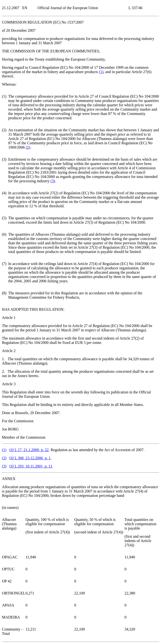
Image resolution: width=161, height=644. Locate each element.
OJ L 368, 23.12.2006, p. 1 (30, 458)
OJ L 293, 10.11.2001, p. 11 (31, 466)
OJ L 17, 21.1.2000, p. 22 (29, 450)
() (101, 72)
